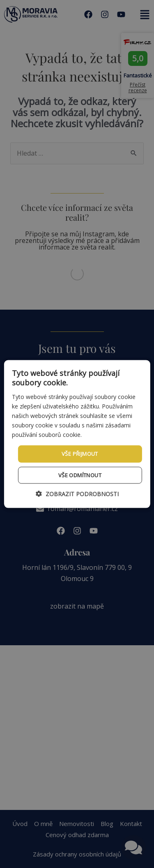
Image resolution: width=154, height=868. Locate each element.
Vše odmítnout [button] (80, 475)
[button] (77, 493)
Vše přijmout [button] (80, 454)
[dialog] (77, 434)
